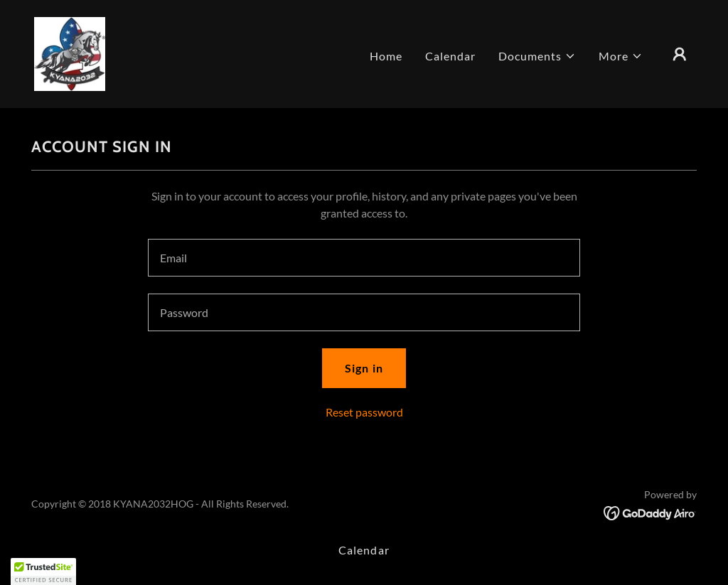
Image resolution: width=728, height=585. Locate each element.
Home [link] (386, 56)
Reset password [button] (364, 412)
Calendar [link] (450, 56)
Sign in (364, 368)
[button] (537, 56)
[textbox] (364, 258)
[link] (70, 52)
